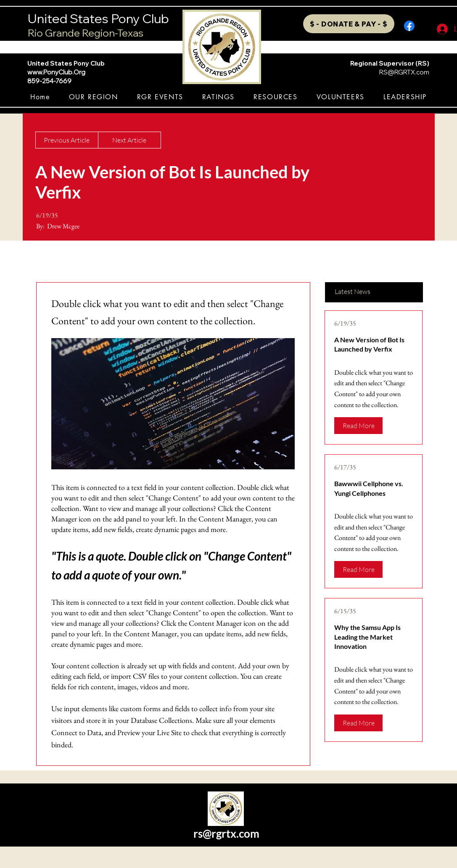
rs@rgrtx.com (226, 834)
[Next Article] (129, 140)
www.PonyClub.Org (56, 72)
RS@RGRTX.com (404, 72)
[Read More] (358, 426)
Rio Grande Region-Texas (86, 33)
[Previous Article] (67, 140)
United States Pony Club (98, 19)
